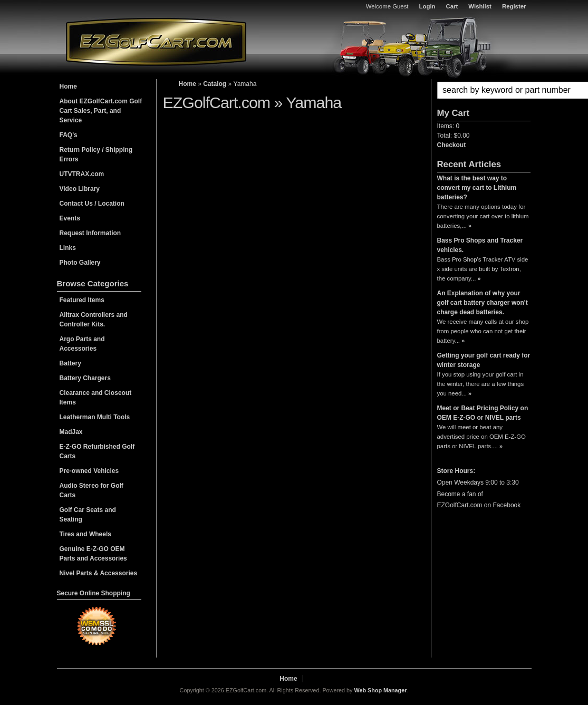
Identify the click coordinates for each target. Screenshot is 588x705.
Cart (452, 6)
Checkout (452, 145)
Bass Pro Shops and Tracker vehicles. (480, 245)
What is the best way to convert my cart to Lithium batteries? (477, 188)
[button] (484, 90)
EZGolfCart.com (156, 41)
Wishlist (480, 6)
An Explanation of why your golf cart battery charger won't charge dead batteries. (483, 303)
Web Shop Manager (380, 690)
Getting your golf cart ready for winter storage (484, 360)
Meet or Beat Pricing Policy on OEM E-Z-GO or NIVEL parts (483, 413)
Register (514, 6)
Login (427, 6)
